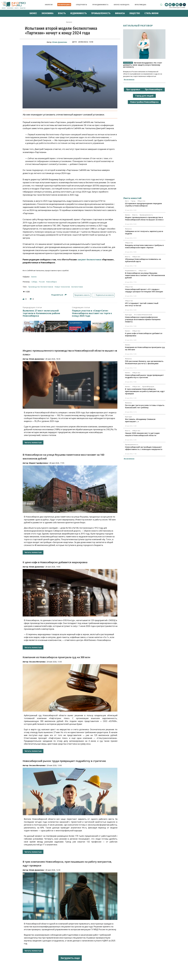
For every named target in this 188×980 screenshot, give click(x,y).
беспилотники (77, 287)
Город (133, 201)
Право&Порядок (148, 387)
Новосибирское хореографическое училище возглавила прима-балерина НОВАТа (143, 319)
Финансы (128, 229)
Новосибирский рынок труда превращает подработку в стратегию (64, 761)
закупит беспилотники (90, 260)
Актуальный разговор (138, 26)
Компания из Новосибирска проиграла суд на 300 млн (56, 657)
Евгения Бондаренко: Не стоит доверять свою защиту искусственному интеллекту (143, 65)
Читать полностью (33, 442)
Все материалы (129, 79)
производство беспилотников (41, 287)
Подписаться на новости (103, 295)
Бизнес (69, 22)
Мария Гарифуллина (38, 463)
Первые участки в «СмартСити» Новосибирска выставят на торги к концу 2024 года (92, 313)
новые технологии (62, 287)
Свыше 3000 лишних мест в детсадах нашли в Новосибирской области (142, 434)
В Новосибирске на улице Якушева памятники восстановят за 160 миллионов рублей (145, 275)
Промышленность (146, 215)
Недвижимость (131, 271)
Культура (128, 315)
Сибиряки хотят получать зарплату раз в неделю (144, 232)
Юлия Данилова (60, 42)
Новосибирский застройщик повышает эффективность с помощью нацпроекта (144, 448)
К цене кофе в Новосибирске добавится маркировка (55, 562)
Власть (135, 215)
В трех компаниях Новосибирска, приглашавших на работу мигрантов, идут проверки (145, 391)
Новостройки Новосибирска (144, 102)
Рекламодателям (177, 7)
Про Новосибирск (154, 89)
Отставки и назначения (143, 315)
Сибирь (34, 282)
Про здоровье (133, 89)
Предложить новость (82, 295)
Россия (42, 282)
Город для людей (144, 96)
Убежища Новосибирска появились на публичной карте (143, 260)
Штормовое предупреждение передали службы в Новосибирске (143, 205)
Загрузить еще (70, 958)
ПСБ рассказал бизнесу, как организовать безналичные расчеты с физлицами (144, 362)
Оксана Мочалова (37, 662)
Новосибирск (51, 282)
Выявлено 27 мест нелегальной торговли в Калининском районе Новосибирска (41, 313)
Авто (127, 201)
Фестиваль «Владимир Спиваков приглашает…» (140, 420)
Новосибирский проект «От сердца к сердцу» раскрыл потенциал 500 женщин (144, 290)
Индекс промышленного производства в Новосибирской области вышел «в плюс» (144, 218)
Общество (141, 201)
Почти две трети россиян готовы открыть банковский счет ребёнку (145, 406)
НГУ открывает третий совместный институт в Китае (142, 304)
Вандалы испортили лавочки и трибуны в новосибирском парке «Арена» (144, 246)
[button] (161, 5)
